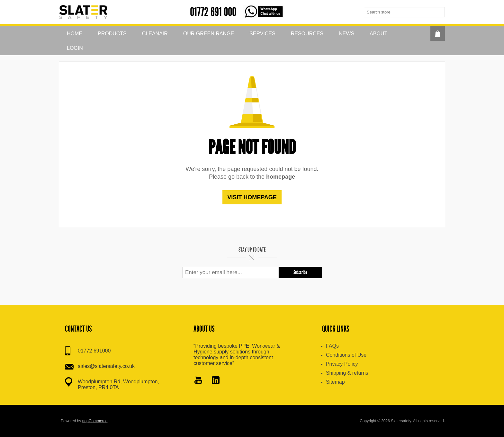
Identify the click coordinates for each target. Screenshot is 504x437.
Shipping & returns (347, 373)
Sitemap (335, 382)
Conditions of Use (346, 355)
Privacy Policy (342, 364)
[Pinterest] (216, 381)
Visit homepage (252, 197)
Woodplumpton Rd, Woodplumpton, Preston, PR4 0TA (118, 384)
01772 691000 (94, 351)
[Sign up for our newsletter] (230, 272)
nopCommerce (95, 421)
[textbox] (399, 12)
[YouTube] (198, 381)
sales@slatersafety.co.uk (106, 366)
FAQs (332, 346)
